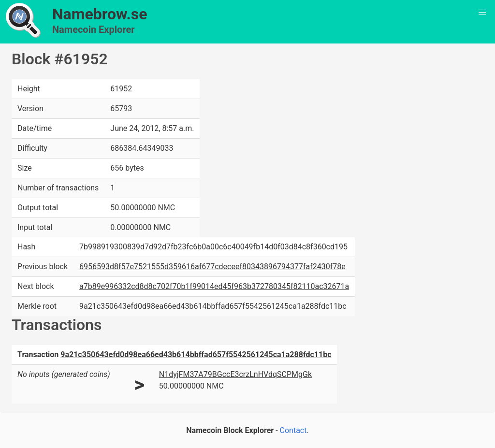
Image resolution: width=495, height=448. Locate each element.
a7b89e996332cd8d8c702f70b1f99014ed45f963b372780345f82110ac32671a (214, 286)
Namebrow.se (100, 14)
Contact (293, 430)
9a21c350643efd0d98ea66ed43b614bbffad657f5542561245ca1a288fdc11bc (196, 354)
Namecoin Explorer (94, 29)
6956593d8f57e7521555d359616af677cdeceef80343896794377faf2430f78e (212, 267)
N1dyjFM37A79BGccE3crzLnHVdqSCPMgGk (235, 374)
